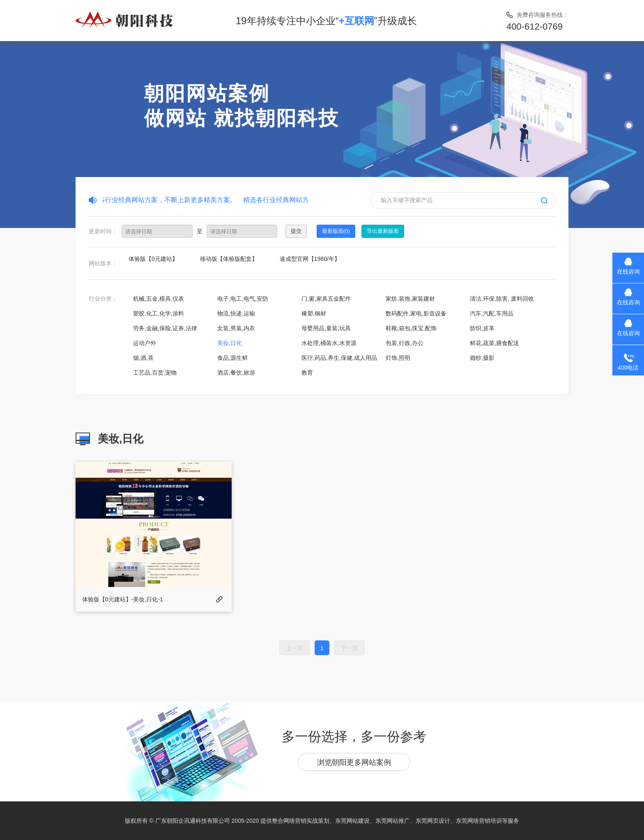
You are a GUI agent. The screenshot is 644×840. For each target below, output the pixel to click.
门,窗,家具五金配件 (326, 299)
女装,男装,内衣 (236, 328)
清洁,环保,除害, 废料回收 (502, 299)
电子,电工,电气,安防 (243, 299)
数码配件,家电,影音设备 (416, 313)
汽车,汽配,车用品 (492, 313)
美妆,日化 (230, 343)
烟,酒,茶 (143, 358)
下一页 (350, 648)
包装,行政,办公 (405, 343)
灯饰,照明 (398, 358)
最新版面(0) (336, 231)
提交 (296, 231)
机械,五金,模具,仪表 (159, 299)
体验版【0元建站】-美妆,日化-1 (123, 599)
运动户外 (145, 343)
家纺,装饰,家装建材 (410, 299)
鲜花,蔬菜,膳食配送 (494, 343)
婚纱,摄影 (482, 358)
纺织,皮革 (482, 328)
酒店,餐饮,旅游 (236, 373)
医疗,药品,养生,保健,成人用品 (339, 358)
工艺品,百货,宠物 (155, 373)
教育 (307, 373)
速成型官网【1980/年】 (310, 259)
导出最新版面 (383, 231)
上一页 (294, 648)
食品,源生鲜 (232, 358)
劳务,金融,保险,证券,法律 (165, 328)
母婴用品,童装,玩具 (326, 328)
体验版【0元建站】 (153, 259)
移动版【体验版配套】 (229, 259)
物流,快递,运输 (236, 313)
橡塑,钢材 (314, 313)
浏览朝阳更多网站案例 (354, 762)
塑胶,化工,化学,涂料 (159, 313)
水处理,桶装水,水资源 (329, 343)
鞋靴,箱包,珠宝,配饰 (411, 328)
